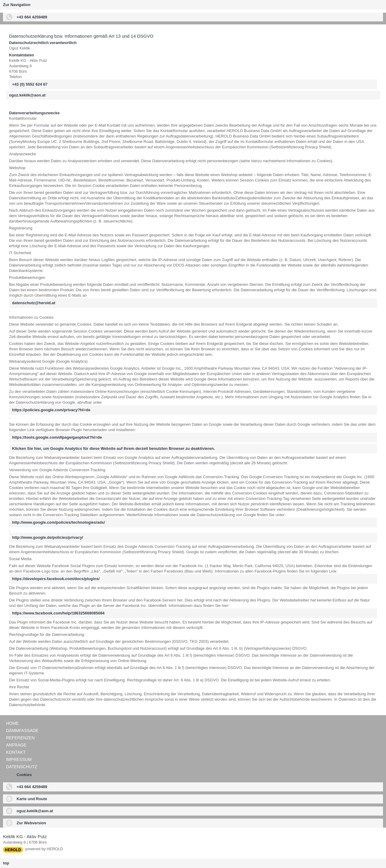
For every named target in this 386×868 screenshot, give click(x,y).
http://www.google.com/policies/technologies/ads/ (59, 522)
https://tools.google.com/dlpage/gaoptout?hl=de (57, 437)
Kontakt (16, 752)
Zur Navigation (17, 5)
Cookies (24, 775)
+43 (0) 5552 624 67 (30, 84)
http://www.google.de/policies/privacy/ (48, 537)
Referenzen (20, 738)
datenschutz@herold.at (34, 303)
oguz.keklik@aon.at (27, 95)
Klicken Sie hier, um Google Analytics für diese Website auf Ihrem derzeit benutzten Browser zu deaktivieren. (114, 448)
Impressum (19, 759)
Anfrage (16, 745)
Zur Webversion (31, 823)
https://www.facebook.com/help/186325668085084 (58, 613)
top (6, 863)
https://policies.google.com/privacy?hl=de (51, 410)
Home (12, 723)
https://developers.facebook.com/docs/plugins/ (56, 579)
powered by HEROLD (44, 849)
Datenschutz (22, 767)
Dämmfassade (22, 731)
